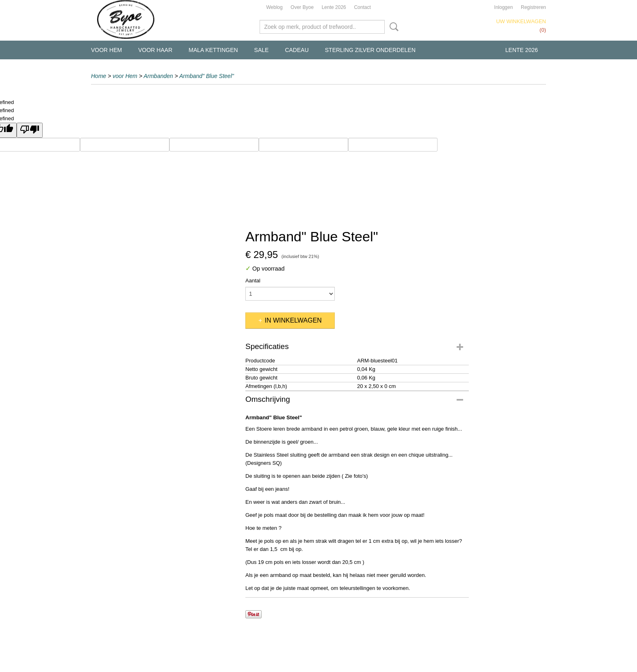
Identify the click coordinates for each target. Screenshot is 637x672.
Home (99, 76)
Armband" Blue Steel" (206, 76)
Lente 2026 (334, 7)
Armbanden (158, 76)
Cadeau (297, 50)
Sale (262, 50)
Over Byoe (302, 7)
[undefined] (30, 130)
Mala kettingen (213, 50)
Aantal (253, 281)
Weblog (274, 7)
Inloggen (503, 7)
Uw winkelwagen (521, 21)
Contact (362, 7)
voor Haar (155, 50)
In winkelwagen (293, 320)
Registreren (533, 7)
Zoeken (392, 27)
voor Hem (106, 50)
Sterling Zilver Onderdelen (370, 50)
